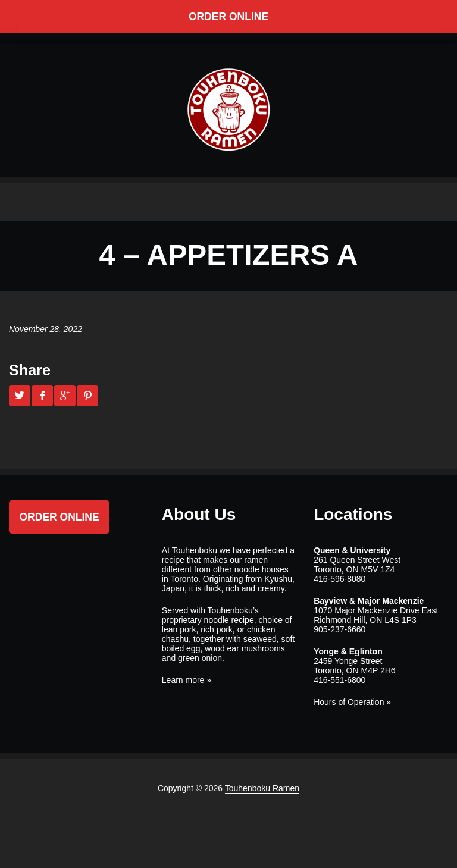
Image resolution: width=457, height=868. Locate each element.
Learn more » (187, 680)
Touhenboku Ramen (262, 788)
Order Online (228, 17)
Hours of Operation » (352, 702)
